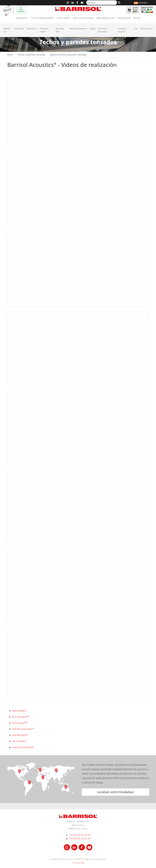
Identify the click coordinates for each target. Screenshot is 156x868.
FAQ (136, 29)
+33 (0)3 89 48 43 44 (79, 838)
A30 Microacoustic (23, 729)
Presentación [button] (22, 18)
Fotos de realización (23, 747)
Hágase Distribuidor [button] (78, 29)
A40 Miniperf (20, 735)
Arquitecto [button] (31, 29)
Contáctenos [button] (146, 29)
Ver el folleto (19, 741)
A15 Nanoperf (21, 717)
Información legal (78, 863)
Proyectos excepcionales (83, 18)
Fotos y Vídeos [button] (63, 18)
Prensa (93, 29)
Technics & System (44, 30)
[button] (142, 3)
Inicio (10, 55)
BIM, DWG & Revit (60, 30)
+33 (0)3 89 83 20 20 (79, 835)
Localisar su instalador (103, 30)
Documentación (124, 18)
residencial (20, 29)
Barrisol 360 (7, 30)
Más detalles (19, 711)
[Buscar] (102, 3)
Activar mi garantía (122, 30)
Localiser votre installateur (115, 792)
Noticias (137, 18)
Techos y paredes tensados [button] (42, 18)
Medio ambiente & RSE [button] (105, 18)
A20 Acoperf (20, 723)
